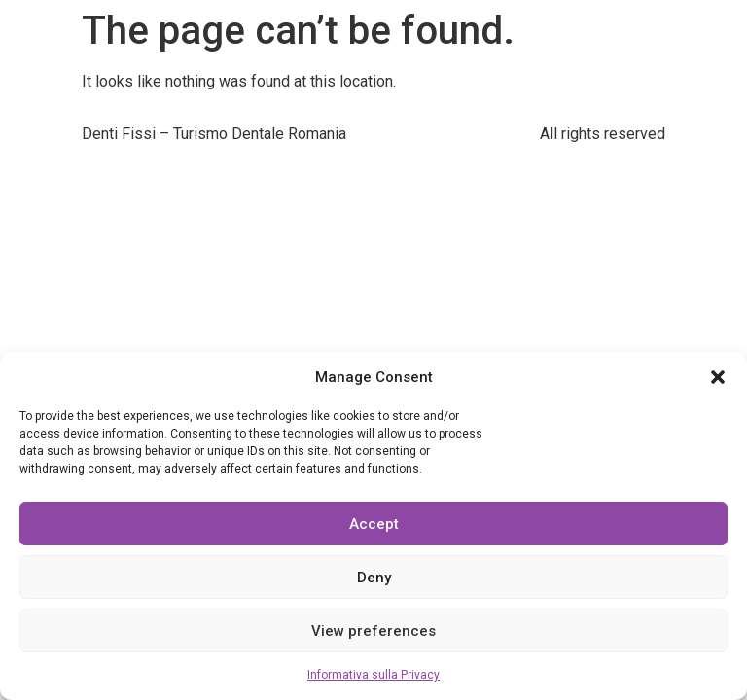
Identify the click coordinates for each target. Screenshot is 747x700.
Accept (374, 524)
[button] (718, 377)
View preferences (373, 631)
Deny (374, 577)
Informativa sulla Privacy (373, 675)
